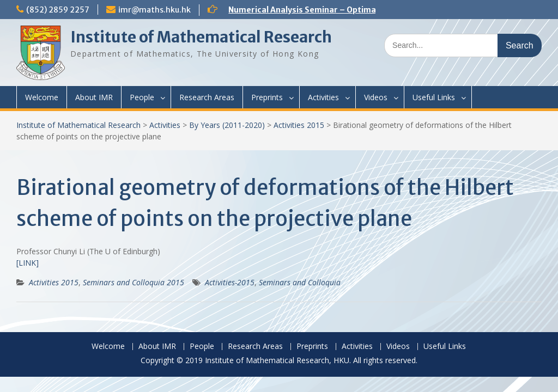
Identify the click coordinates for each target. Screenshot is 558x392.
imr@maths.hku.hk (154, 10)
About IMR (94, 97)
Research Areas (207, 97)
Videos (376, 97)
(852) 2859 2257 (58, 10)
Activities (323, 97)
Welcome (42, 97)
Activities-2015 (230, 282)
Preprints (267, 97)
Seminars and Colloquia (300, 282)
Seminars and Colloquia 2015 (134, 282)
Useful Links (434, 97)
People (142, 97)
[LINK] (28, 263)
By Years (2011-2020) (227, 125)
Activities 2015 (299, 125)
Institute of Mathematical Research (201, 37)
